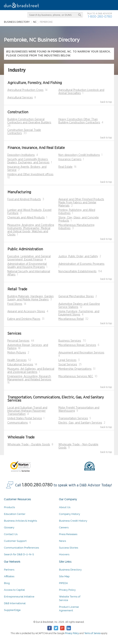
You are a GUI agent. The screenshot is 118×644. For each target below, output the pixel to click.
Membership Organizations (75, 369)
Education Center (15, 514)
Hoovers (64, 554)
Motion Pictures (17, 353)
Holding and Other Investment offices (30, 174)
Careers (64, 527)
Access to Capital (14, 590)
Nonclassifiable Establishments (77, 272)
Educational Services (20, 365)
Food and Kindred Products (24, 199)
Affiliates (9, 576)
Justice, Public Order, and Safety (78, 256)
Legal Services (67, 360)
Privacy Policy (67, 590)
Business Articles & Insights (20, 521)
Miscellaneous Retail (71, 319)
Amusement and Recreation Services (81, 353)
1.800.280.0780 (37, 485)
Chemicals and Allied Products (26, 218)
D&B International (15, 603)
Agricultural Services (20, 98)
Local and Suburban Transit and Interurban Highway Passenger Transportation (27, 411)
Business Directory (70, 570)
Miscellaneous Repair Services (77, 345)
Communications (18, 423)
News (62, 541)
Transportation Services (73, 418)
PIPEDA (63, 583)
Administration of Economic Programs (81, 264)
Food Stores (15, 304)
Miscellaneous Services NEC (76, 376)
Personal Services (18, 341)
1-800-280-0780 (100, 17)
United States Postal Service (25, 418)
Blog (7, 583)
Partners (9, 570)
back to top (106, 102)
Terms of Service (92, 633)
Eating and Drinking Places (24, 319)
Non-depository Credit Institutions (79, 155)
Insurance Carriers (70, 159)
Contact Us (11, 534)
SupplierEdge (12, 610)
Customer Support (15, 541)
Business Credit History (73, 521)
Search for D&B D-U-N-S (19, 554)
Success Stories (69, 548)
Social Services (68, 365)
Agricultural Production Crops (25, 90)
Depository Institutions (21, 155)
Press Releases (68, 534)
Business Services (70, 341)
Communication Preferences (21, 548)
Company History (70, 514)
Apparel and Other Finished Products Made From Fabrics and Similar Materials (81, 203)
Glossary (9, 527)
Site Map (64, 576)
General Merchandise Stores (76, 296)
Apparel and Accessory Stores (26, 312)
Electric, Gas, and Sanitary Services (80, 423)
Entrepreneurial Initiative (19, 597)
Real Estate (65, 167)
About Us (65, 507)
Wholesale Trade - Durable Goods (29, 445)
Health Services (17, 360)
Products (9, 507)
